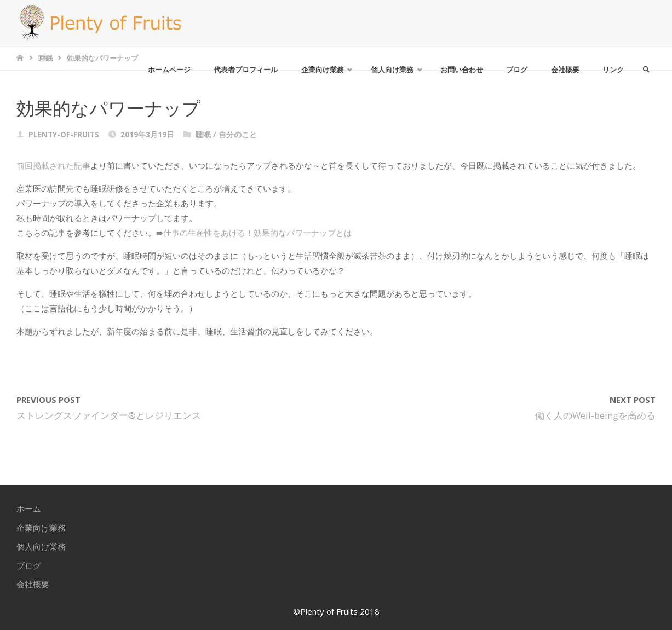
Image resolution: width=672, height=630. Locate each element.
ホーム (29, 508)
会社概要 (33, 584)
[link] (645, 70)
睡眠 (45, 58)
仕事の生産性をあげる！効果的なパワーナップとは (258, 233)
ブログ (29, 565)
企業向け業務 (41, 528)
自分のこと (238, 135)
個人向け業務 (41, 546)
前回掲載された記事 (53, 165)
